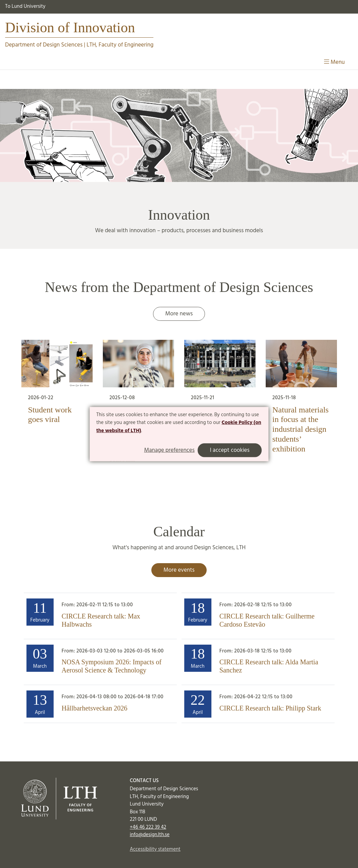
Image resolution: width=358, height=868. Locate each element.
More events (179, 570)
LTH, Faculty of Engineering (120, 45)
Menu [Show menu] (334, 62)
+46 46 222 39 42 (148, 827)
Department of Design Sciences (44, 45)
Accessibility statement (155, 849)
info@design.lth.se (149, 835)
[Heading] (100, 616)
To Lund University (25, 6)
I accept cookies (230, 450)
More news (179, 314)
